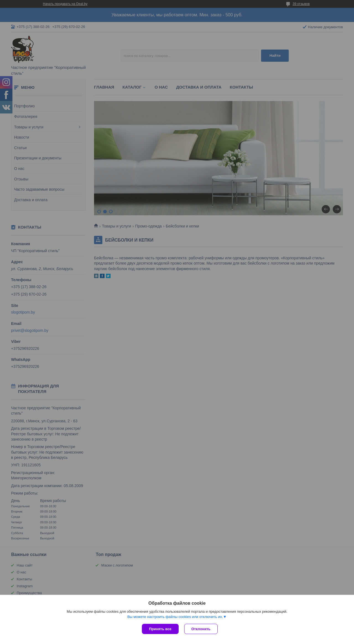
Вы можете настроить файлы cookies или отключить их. (175, 617)
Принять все (160, 629)
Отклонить (201, 629)
